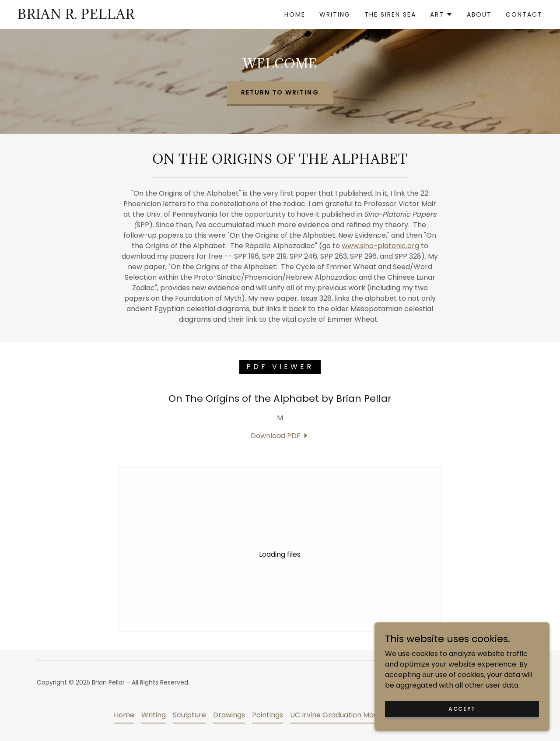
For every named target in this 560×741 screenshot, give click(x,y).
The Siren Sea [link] (390, 14)
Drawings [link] (229, 715)
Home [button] (124, 715)
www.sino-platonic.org (380, 246)
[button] (441, 14)
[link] (76, 16)
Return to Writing (280, 92)
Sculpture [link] (189, 715)
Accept (462, 708)
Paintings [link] (268, 715)
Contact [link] (524, 14)
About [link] (479, 14)
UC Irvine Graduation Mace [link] (336, 715)
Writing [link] (335, 14)
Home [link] (295, 14)
